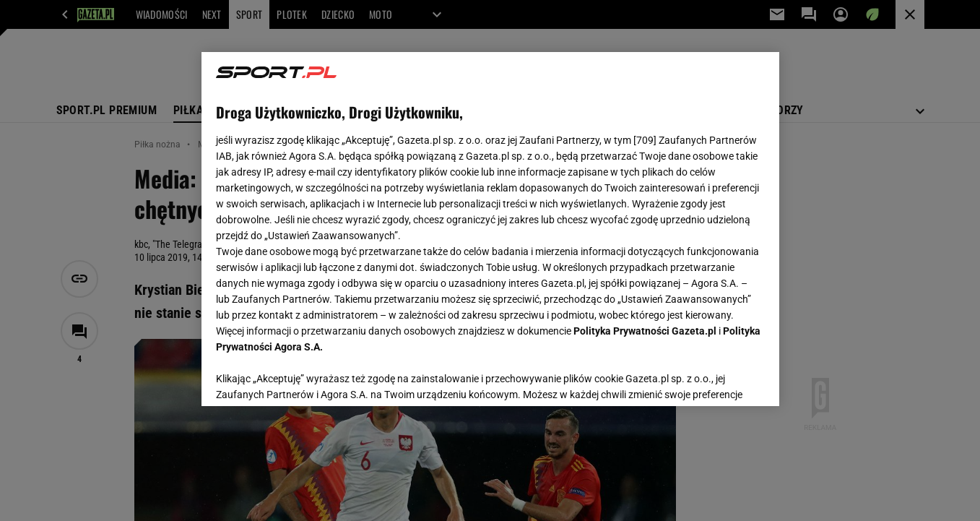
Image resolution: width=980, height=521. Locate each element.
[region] (490, 229)
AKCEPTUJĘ (715, 378)
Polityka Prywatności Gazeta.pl (645, 331)
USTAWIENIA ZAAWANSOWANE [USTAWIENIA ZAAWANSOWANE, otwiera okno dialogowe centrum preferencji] (310, 377)
